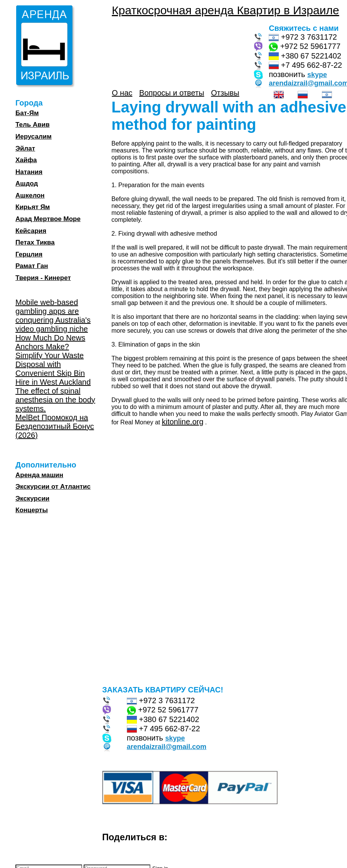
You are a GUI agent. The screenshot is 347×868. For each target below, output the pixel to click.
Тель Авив (33, 125)
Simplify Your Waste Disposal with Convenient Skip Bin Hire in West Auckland (53, 369)
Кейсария (31, 231)
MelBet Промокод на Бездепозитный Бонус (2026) (55, 426)
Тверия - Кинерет (43, 278)
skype (317, 75)
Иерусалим (34, 137)
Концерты (32, 510)
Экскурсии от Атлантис (53, 487)
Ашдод (27, 183)
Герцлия (29, 254)
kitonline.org (183, 422)
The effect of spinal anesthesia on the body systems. (55, 400)
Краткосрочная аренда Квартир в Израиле (226, 10)
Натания (29, 172)
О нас (122, 93)
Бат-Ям (27, 113)
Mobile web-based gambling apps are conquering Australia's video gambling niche (53, 316)
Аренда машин (39, 475)
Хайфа (26, 160)
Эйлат (25, 148)
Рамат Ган (32, 266)
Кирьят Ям (33, 207)
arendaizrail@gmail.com (167, 747)
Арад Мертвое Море (48, 219)
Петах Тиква (35, 242)
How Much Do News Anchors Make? (50, 342)
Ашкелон (30, 195)
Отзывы (225, 93)
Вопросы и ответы (172, 93)
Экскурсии (32, 499)
